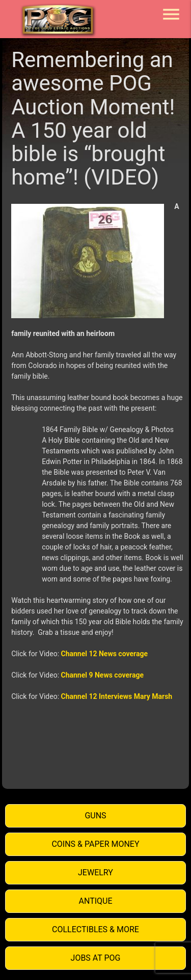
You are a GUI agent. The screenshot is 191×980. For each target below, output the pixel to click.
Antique (96, 901)
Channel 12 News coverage (104, 654)
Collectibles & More (95, 929)
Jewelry (95, 872)
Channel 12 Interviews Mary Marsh (117, 696)
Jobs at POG (96, 958)
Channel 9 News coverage (102, 675)
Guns (95, 816)
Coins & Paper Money (95, 844)
